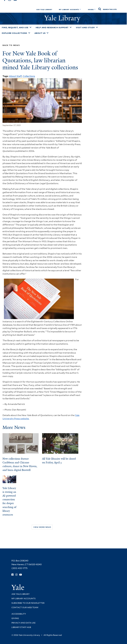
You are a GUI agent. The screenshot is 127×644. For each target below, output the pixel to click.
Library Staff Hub (21, 627)
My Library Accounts (69, 9)
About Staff (15, 76)
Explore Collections (14, 33)
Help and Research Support (52, 27)
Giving (15, 618)
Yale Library (63, 18)
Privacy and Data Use (23, 623)
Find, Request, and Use (15, 27)
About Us (40, 33)
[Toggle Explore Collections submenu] (29, 33)
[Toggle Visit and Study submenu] (97, 27)
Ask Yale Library (44, 9)
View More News (42, 527)
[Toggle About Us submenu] (48, 33)
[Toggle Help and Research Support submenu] (71, 27)
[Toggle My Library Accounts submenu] (80, 9)
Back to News (11, 45)
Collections (29, 76)
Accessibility (19, 614)
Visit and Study (85, 27)
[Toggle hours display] (95, 9)
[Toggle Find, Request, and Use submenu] (30, 27)
